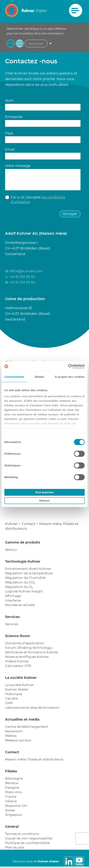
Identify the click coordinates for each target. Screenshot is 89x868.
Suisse (10, 810)
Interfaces (13, 600)
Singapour (14, 815)
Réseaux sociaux (18, 740)
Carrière (12, 698)
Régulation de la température (29, 573)
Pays (10, 133)
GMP (9, 703)
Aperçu (11, 550)
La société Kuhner (21, 678)
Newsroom (14, 731)
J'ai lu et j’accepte (38, 200)
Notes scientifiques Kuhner (27, 657)
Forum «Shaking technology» (29, 648)
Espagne (12, 787)
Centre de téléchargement (27, 727)
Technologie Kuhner (23, 561)
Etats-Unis (13, 792)
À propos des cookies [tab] (70, 377)
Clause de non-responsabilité (29, 838)
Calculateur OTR (18, 666)
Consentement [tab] (14, 377)
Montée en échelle (20, 605)
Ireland (11, 801)
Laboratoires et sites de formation (32, 708)
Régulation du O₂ (19, 587)
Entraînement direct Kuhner (28, 569)
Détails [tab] (40, 377)
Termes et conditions (22, 834)
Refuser (44, 501)
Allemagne (14, 778)
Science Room (18, 636)
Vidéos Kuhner (17, 661)
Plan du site (15, 847)
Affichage (13, 596)
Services (12, 617)
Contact (12, 752)
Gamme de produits (23, 542)
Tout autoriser (44, 492)
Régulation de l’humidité (25, 578)
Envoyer (70, 214)
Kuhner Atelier (17, 689)
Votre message (19, 166)
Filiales (11, 771)
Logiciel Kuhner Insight (24, 591)
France (11, 797)
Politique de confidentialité (27, 843)
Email (11, 149)
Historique (14, 694)
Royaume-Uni (16, 806)
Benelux (12, 783)
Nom (10, 101)
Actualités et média (22, 719)
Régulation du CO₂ (20, 582)
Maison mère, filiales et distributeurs (34, 759)
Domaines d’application (25, 643)
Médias (11, 736)
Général (12, 827)
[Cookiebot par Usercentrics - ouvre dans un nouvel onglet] (68, 366)
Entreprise (15, 117)
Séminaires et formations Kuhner (32, 652)
